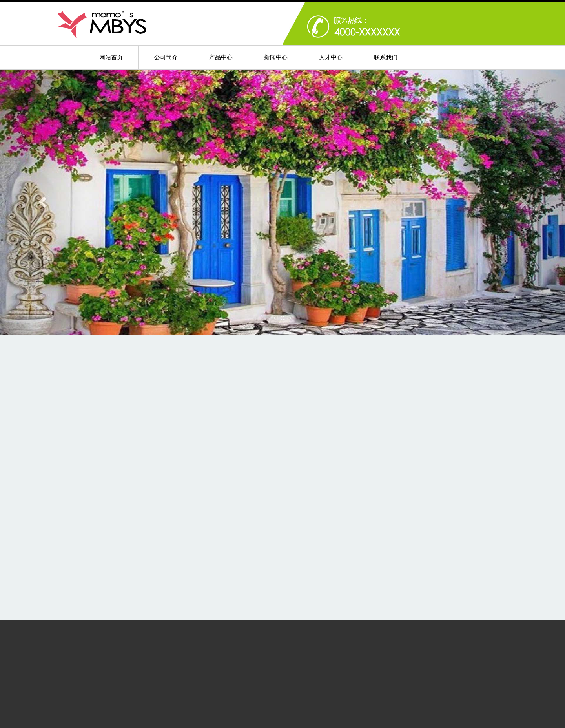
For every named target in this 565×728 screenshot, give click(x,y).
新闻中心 (276, 57)
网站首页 (111, 57)
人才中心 (331, 57)
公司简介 (166, 57)
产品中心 (221, 57)
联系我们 (386, 57)
